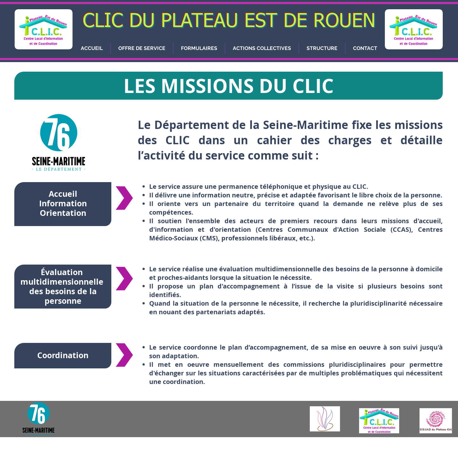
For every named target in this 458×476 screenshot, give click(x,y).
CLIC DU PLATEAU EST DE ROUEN (229, 21)
